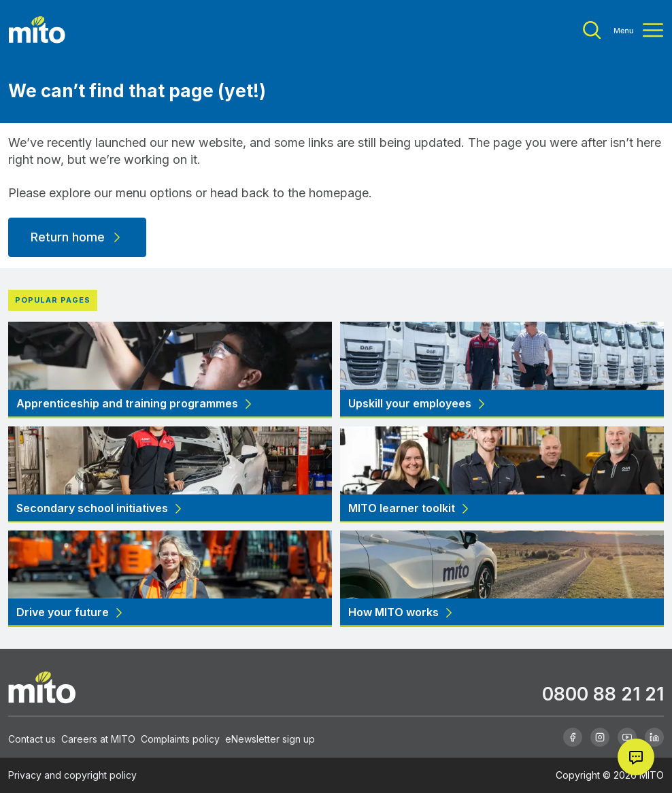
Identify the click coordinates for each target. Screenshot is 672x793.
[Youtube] (627, 737)
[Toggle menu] (623, 30)
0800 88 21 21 (603, 694)
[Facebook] (573, 737)
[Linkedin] (654, 737)
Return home (77, 237)
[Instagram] (600, 737)
